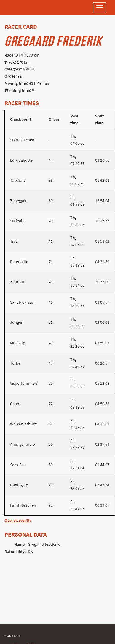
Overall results (18, 520)
